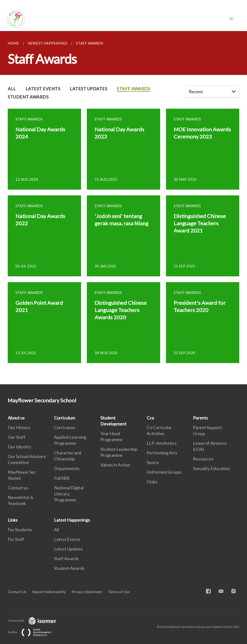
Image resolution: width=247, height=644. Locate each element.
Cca (150, 418)
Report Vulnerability (49, 592)
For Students (20, 530)
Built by (34, 632)
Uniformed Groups (164, 472)
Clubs (152, 482)
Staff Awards (66, 558)
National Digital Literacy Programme (69, 494)
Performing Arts (162, 453)
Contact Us (17, 592)
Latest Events (67, 539)
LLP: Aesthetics (162, 443)
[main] (123, 208)
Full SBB (62, 478)
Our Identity (19, 447)
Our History (19, 427)
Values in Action (115, 465)
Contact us (18, 488)
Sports (153, 462)
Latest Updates (69, 549)
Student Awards (69, 568)
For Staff (16, 539)
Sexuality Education (211, 468)
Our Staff (17, 437)
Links (13, 520)
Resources (203, 459)
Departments (67, 468)
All (56, 530)
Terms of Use (119, 592)
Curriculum (65, 418)
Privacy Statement (87, 592)
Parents (200, 418)
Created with (36, 621)
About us (16, 418)
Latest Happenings (72, 520)
